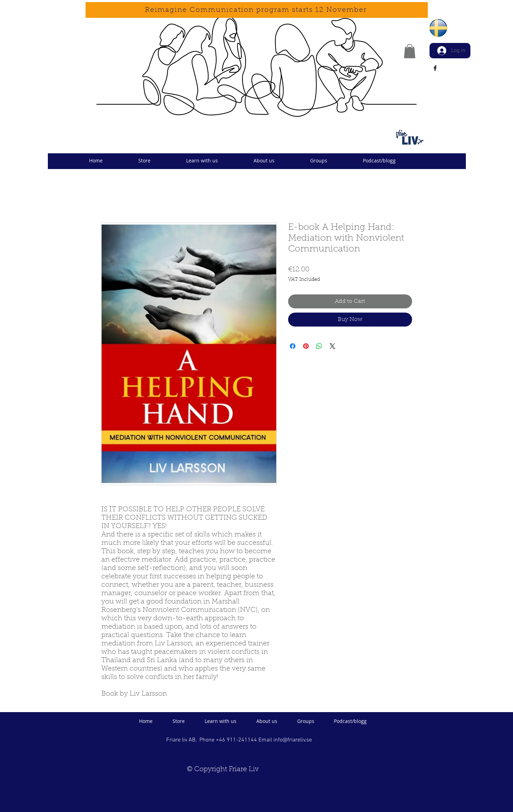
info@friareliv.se (293, 740)
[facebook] (435, 68)
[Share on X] (332, 346)
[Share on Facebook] (293, 346)
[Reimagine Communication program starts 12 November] (257, 10)
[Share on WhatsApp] (319, 346)
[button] (410, 51)
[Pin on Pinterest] (306, 346)
